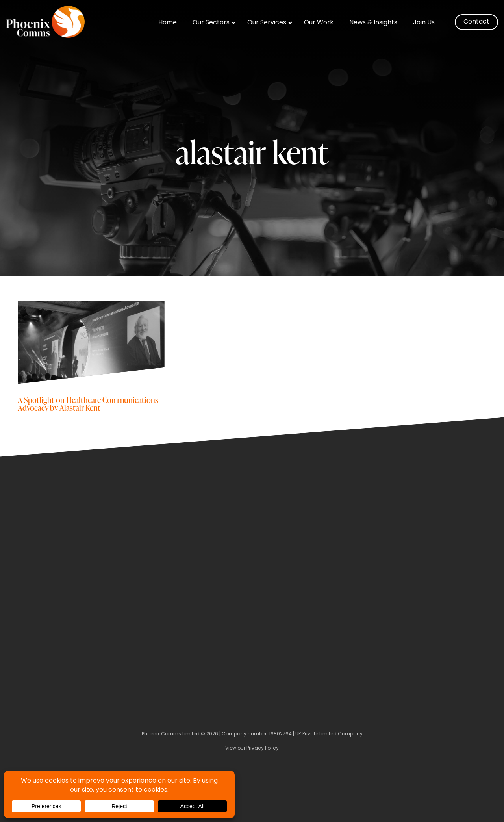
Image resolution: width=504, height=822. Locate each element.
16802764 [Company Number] (280, 734)
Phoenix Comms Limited (171, 734)
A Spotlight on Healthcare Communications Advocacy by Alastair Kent (88, 404)
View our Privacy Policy (252, 748)
